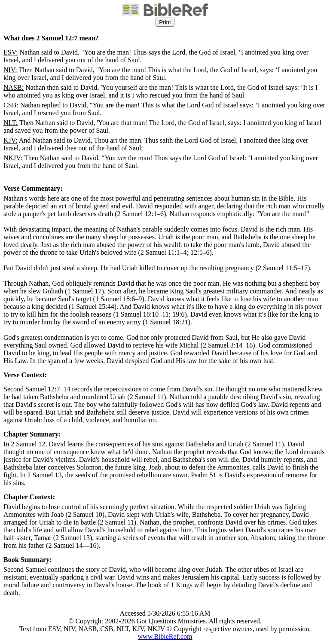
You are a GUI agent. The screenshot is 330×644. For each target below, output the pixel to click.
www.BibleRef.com (165, 636)
